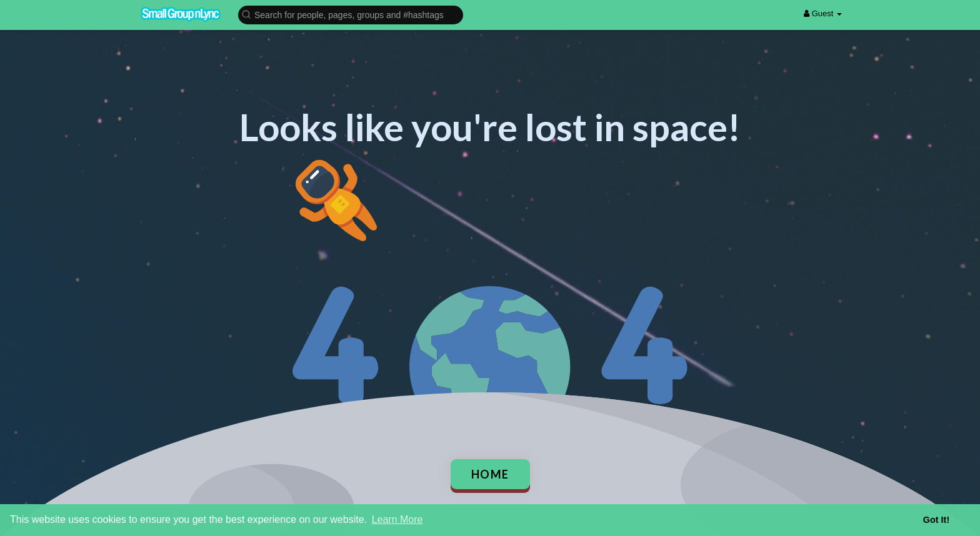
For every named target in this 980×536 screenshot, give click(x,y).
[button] (351, 14)
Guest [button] (823, 13)
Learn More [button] (397, 519)
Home (490, 474)
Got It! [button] (936, 520)
